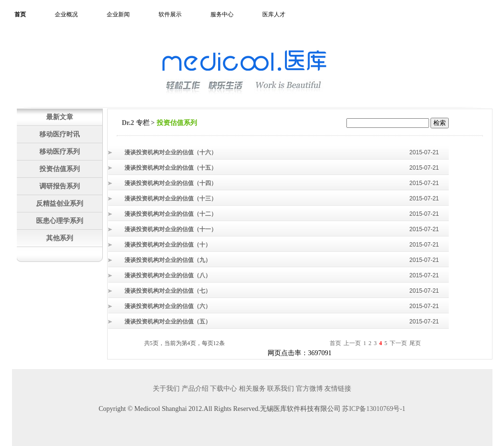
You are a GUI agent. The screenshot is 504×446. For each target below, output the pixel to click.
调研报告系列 (60, 186)
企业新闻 (118, 14)
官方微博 (309, 389)
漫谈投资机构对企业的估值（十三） (171, 198)
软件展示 (170, 14)
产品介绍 (195, 389)
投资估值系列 (60, 169)
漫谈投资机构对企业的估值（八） (168, 275)
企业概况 (66, 14)
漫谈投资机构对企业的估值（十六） (171, 152)
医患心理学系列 (60, 221)
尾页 (415, 343)
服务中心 (222, 14)
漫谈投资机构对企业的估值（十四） (171, 183)
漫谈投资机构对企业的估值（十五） (171, 168)
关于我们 (166, 389)
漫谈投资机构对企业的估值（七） (168, 291)
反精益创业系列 (60, 203)
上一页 (352, 343)
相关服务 (252, 389)
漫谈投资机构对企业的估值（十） (168, 245)
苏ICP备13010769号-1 (374, 409)
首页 (20, 14)
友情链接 (338, 389)
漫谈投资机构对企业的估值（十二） (171, 214)
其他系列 (60, 238)
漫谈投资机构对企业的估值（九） (168, 260)
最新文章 (60, 117)
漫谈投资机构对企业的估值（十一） (171, 229)
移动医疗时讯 (60, 134)
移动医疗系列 (60, 151)
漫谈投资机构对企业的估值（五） (168, 322)
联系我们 (281, 389)
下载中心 (223, 389)
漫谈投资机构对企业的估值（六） (168, 306)
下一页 (398, 343)
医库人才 (274, 14)
